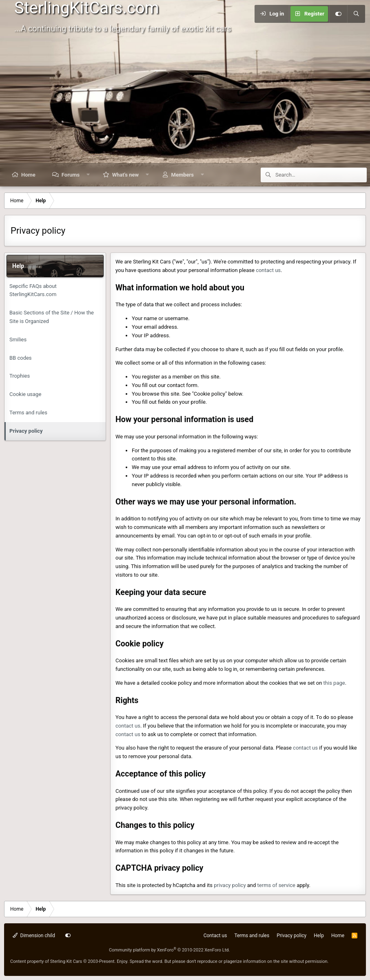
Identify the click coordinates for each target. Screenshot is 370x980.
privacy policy (230, 885)
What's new (125, 175)
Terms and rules (28, 413)
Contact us (215, 936)
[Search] (356, 14)
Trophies (20, 376)
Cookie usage (25, 394)
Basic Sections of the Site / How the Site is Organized (52, 317)
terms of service (276, 885)
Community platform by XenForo (169, 950)
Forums (71, 175)
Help (319, 936)
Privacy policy (26, 431)
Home (28, 175)
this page (334, 683)
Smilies (18, 340)
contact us (268, 270)
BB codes (21, 358)
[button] (88, 175)
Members (183, 175)
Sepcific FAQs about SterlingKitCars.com (33, 290)
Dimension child (34, 936)
